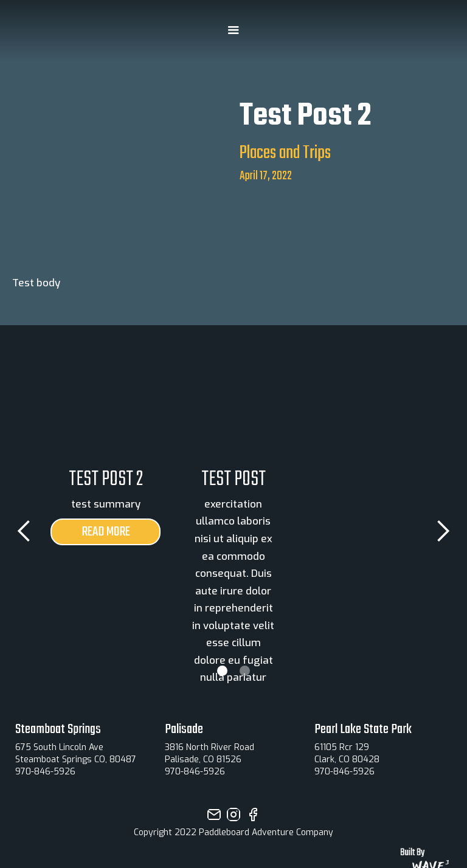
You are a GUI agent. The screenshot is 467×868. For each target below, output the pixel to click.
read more (106, 532)
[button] (233, 30)
